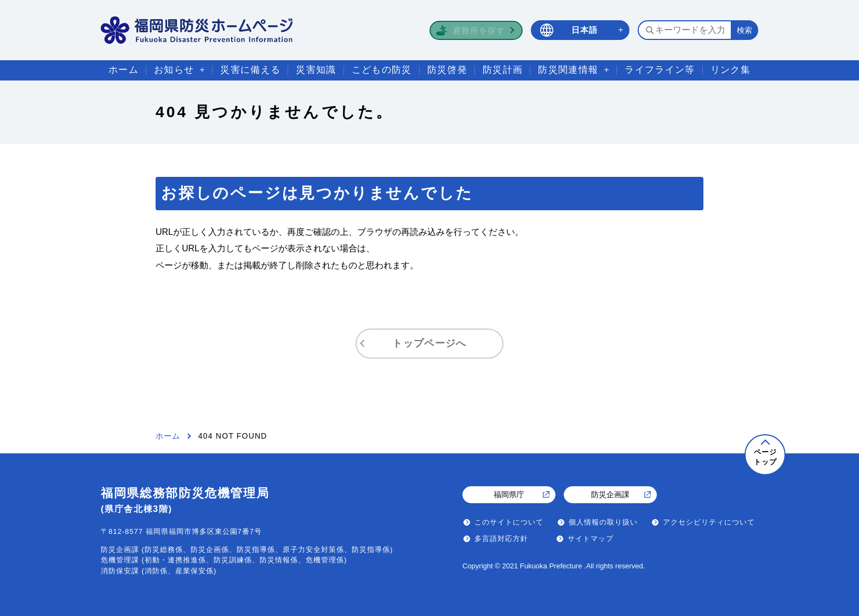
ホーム (124, 70)
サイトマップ (591, 539)
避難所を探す (479, 30)
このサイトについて (509, 522)
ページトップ (765, 457)
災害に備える (250, 70)
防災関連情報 (568, 70)
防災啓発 (447, 70)
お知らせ (174, 70)
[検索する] (745, 30)
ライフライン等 (660, 70)
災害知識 (316, 70)
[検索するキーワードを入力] (684, 30)
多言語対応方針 (501, 539)
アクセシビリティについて (709, 522)
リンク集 (731, 70)
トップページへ (429, 343)
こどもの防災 (382, 70)
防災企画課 (610, 494)
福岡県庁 (509, 494)
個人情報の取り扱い (603, 522)
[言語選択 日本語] (580, 30)
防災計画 (503, 70)
